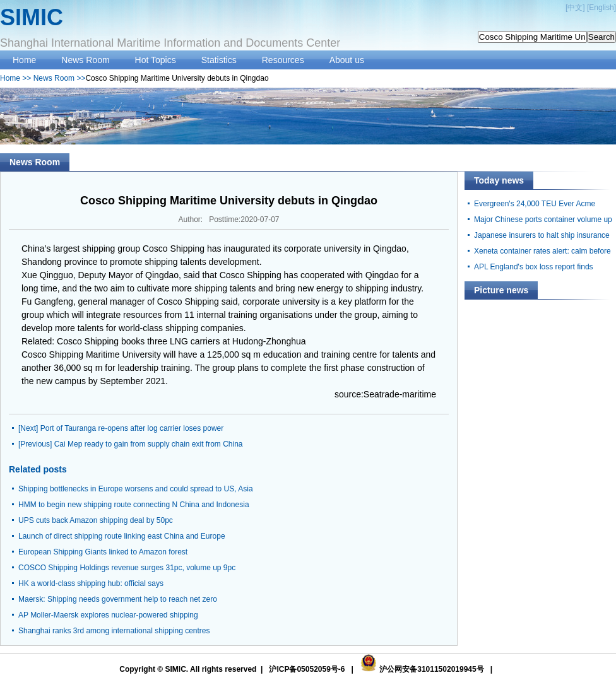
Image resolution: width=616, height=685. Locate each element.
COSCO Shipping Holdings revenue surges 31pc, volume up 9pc (127, 568)
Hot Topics (156, 60)
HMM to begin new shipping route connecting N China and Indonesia (134, 505)
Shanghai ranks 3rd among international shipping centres (114, 631)
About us (347, 60)
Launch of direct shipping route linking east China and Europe (122, 536)
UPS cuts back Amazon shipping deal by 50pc (96, 520)
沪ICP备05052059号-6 (307, 669)
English (601, 8)
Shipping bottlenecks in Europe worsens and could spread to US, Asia (136, 489)
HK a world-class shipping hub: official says (91, 583)
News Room (85, 60)
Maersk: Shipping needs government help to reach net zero (118, 599)
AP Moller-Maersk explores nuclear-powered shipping (108, 615)
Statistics (219, 60)
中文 (575, 8)
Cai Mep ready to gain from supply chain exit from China (149, 444)
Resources (283, 60)
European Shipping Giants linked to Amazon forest (103, 552)
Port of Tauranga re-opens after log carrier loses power (132, 428)
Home (24, 60)
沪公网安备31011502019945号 (431, 669)
